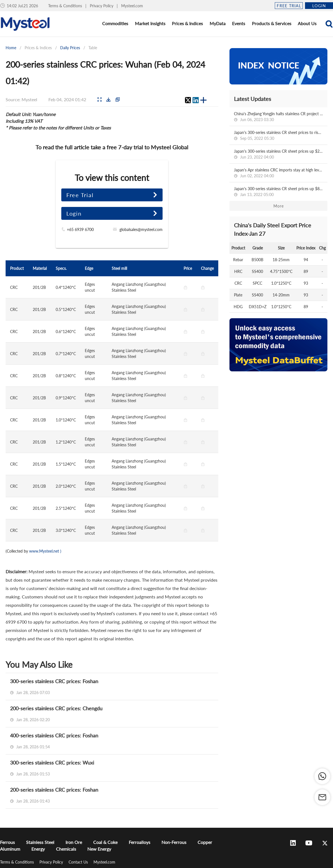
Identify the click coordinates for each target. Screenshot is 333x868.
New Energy (99, 849)
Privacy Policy (102, 6)
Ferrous (7, 842)
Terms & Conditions (66, 6)
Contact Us (79, 862)
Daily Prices (70, 48)
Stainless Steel (40, 842)
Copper (205, 842)
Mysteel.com (132, 6)
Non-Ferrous (174, 842)
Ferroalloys (139, 842)
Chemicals (66, 849)
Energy (38, 849)
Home (11, 48)
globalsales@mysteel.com (141, 229)
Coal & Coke (105, 842)
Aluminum (10, 849)
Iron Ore (74, 842)
